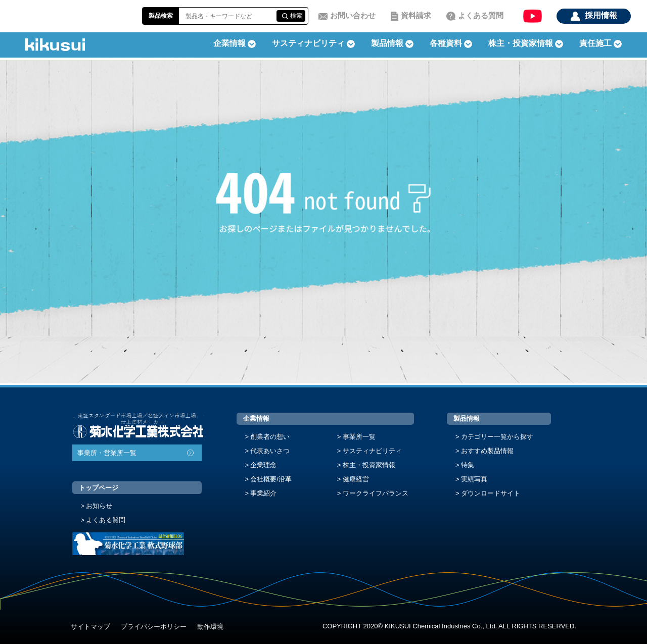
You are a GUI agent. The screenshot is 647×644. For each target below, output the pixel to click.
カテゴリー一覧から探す (497, 437)
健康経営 (356, 479)
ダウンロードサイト (491, 493)
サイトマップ (90, 627)
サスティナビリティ (308, 43)
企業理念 (263, 465)
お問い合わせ (353, 15)
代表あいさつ (270, 451)
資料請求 (416, 15)
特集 (468, 465)
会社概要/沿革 (271, 479)
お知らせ (99, 506)
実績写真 (474, 479)
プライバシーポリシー (154, 627)
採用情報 (601, 15)
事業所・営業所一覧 (107, 453)
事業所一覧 (359, 437)
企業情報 (256, 418)
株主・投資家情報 (369, 465)
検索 (296, 16)
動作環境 (210, 627)
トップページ (99, 488)
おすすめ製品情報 (487, 451)
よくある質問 (481, 15)
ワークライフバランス (376, 493)
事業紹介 (263, 493)
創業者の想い (270, 437)
